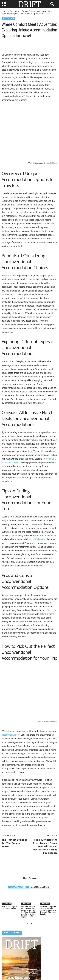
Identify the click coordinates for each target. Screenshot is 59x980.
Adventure (15, 11)
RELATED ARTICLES (18, 850)
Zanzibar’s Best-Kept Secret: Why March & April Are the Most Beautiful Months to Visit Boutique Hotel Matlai (29, 875)
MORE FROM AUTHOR (40, 850)
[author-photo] (29, 831)
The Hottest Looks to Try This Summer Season (15, 806)
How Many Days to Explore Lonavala (10, 870)
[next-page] (31, 887)
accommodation (9, 698)
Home (4, 11)
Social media (39, 521)
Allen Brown (29, 841)
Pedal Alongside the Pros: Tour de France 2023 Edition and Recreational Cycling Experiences (45, 809)
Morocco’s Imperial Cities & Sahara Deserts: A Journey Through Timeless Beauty (48, 873)
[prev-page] (28, 887)
